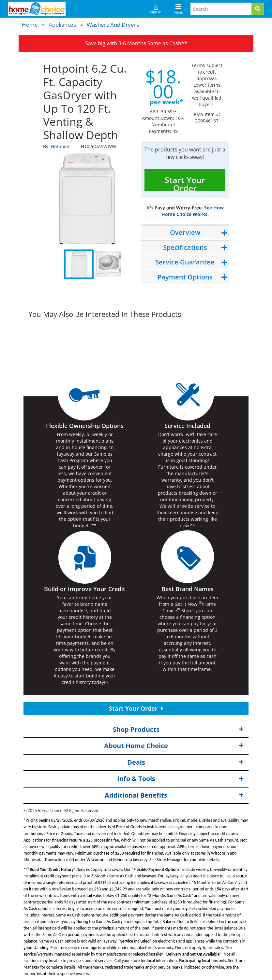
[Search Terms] (221, 9)
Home (30, 25)
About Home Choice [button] (174, 746)
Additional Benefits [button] (174, 795)
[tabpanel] (87, 199)
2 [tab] (108, 264)
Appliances (62, 25)
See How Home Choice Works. (193, 211)
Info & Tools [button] (181, 779)
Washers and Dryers (113, 25)
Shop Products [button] (178, 729)
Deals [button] (186, 763)
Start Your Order (185, 183)
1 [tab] (79, 264)
